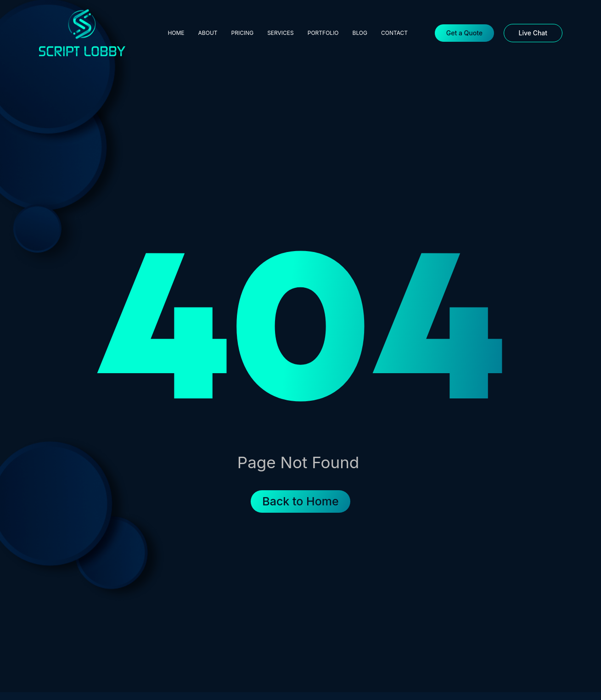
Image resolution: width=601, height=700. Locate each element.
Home (176, 33)
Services (281, 33)
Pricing (243, 33)
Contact (394, 33)
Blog (360, 33)
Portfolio (323, 33)
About (208, 33)
